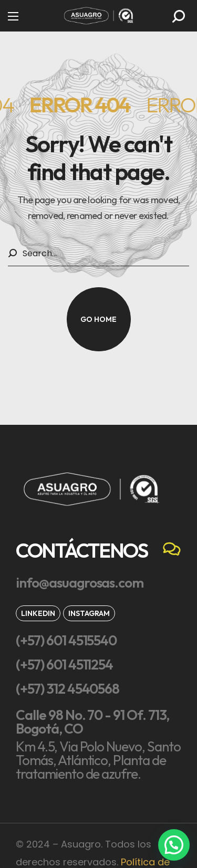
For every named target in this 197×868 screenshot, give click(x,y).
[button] (179, 16)
